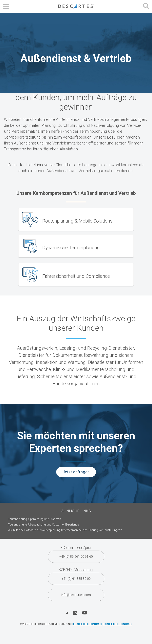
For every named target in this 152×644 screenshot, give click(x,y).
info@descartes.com (76, 595)
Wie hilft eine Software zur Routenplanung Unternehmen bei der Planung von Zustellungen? (65, 530)
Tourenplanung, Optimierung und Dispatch (34, 519)
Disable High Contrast (118, 624)
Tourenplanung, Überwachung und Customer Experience (43, 525)
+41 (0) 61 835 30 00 (76, 579)
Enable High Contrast (88, 624)
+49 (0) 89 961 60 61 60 (76, 557)
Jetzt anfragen (76, 472)
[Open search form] (146, 6)
